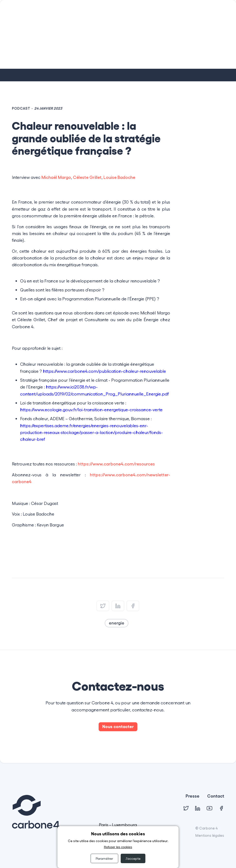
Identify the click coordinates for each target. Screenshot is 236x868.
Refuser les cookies (118, 847)
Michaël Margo (56, 177)
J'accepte (133, 858)
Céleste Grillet (87, 177)
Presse (193, 796)
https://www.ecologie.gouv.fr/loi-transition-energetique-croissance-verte (91, 410)
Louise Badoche (119, 177)
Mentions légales (210, 835)
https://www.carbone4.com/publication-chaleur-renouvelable (104, 371)
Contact (216, 796)
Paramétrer (104, 858)
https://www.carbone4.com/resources (116, 464)
